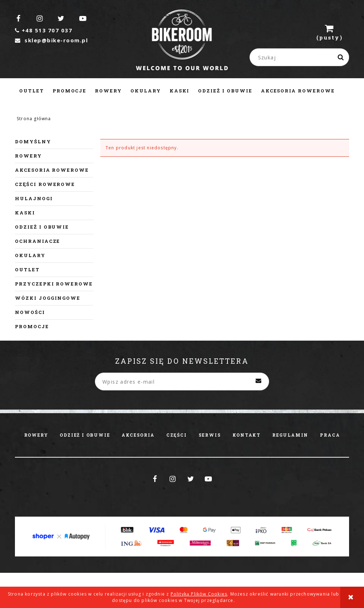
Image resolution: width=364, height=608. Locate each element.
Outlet (27, 270)
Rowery (28, 156)
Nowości (30, 312)
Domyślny (33, 142)
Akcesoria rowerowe (52, 170)
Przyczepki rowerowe (54, 284)
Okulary (30, 255)
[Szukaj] (341, 57)
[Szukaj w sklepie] (301, 57)
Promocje (32, 326)
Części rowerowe (45, 184)
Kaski (25, 213)
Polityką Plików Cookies (199, 594)
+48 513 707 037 (44, 30)
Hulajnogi (34, 198)
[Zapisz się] (258, 382)
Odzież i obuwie (42, 227)
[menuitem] (32, 91)
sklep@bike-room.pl (51, 40)
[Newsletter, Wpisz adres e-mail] (182, 382)
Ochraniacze (38, 241)
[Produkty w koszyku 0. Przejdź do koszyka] (330, 32)
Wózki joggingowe (48, 298)
